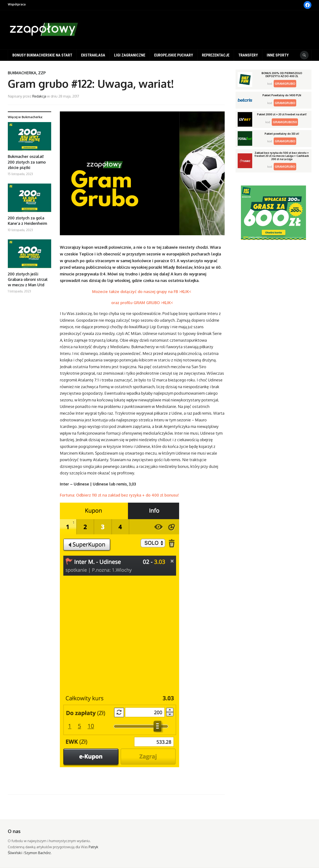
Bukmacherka (22, 73)
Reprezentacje (216, 55)
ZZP (42, 73)
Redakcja (39, 96)
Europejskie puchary (174, 55)
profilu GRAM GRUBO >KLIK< (147, 303)
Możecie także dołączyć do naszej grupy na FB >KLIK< (142, 292)
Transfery (248, 55)
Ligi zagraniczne (130, 55)
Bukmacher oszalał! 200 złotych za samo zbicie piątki (27, 162)
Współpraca (17, 4)
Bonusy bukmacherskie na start (42, 55)
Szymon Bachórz (38, 853)
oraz (116, 303)
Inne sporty (278, 55)
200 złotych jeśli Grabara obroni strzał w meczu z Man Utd (28, 279)
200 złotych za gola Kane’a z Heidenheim (27, 221)
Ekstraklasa (93, 55)
